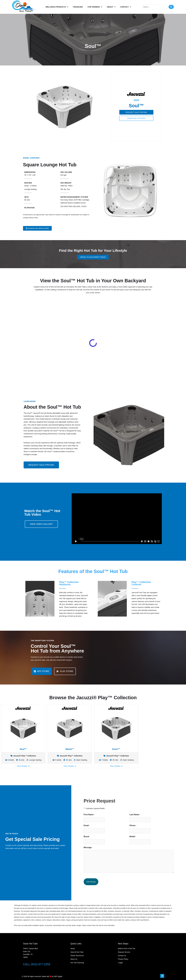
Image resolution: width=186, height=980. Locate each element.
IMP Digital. (58, 976)
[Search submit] (171, 7)
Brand (138, 837)
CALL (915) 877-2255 (37, 964)
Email (138, 826)
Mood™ (70, 749)
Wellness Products (57, 7)
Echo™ (116, 749)
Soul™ (23, 749)
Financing (78, 7)
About (111, 7)
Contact (126, 7)
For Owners (95, 7)
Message (139, 847)
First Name (141, 815)
